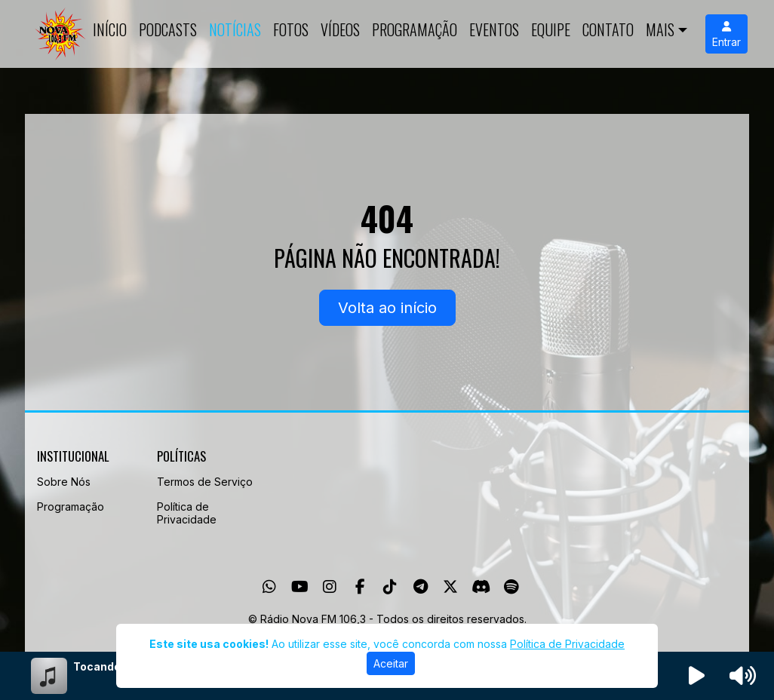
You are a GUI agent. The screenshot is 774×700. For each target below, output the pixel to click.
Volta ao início (387, 308)
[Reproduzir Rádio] (697, 676)
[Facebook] (360, 587)
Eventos (494, 29)
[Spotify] (511, 587)
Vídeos (340, 29)
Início (110, 29)
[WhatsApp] (269, 587)
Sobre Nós (64, 482)
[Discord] (481, 587)
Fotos (291, 29)
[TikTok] (390, 587)
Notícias (235, 29)
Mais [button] (660, 29)
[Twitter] (450, 587)
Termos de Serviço (205, 482)
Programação (415, 29)
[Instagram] (330, 587)
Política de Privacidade (187, 513)
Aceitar (391, 663)
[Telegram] (421, 587)
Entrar (726, 35)
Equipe (551, 29)
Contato (608, 29)
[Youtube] (300, 587)
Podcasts (168, 29)
